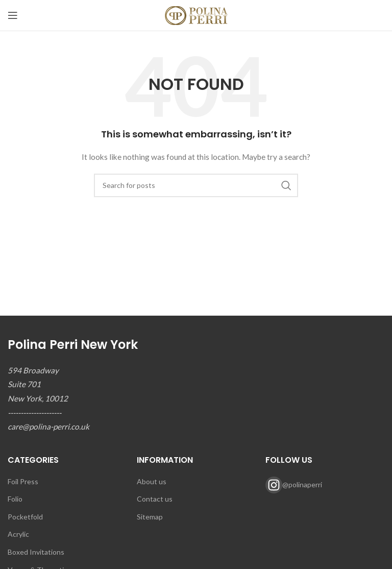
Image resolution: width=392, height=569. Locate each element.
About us (152, 481)
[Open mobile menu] (13, 15)
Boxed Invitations (36, 552)
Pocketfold (25, 517)
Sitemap (150, 517)
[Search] (196, 185)
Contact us (155, 499)
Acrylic (18, 534)
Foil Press (23, 481)
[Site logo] (196, 15)
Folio (15, 499)
